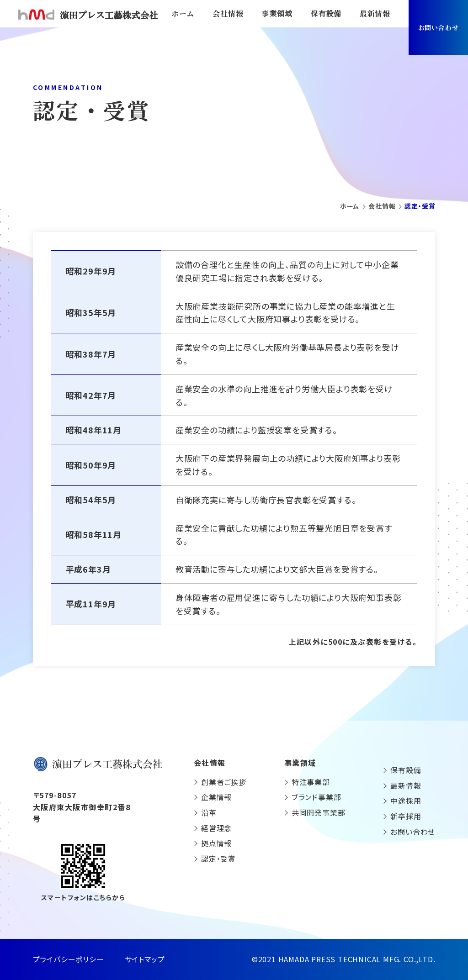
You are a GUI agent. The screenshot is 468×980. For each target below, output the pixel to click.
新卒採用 (406, 816)
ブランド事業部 (316, 797)
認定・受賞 (218, 859)
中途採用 (406, 801)
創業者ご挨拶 (224, 782)
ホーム (183, 13)
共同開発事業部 (319, 812)
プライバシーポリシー (69, 959)
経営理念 (216, 828)
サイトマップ (145, 959)
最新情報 (375, 13)
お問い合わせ (439, 27)
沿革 (209, 812)
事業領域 (277, 13)
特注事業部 (311, 782)
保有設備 (326, 13)
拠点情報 (216, 843)
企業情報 (216, 797)
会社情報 (228, 13)
